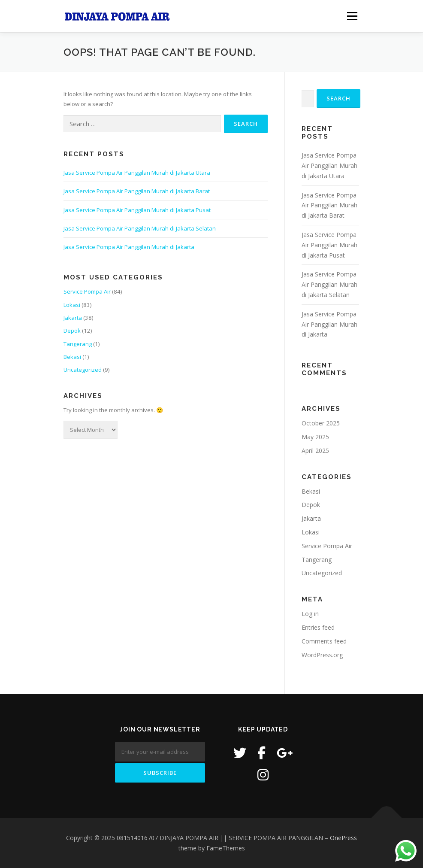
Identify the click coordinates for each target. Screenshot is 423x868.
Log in (310, 614)
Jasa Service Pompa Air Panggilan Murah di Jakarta (129, 247)
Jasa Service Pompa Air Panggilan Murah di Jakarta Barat (137, 191)
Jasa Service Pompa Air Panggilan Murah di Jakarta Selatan (140, 228)
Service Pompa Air (87, 291)
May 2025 (315, 437)
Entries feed (318, 627)
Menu (352, 16)
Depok (72, 331)
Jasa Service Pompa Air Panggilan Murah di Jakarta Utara (137, 173)
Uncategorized (83, 370)
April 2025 (315, 451)
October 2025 (321, 423)
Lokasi (72, 305)
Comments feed (324, 641)
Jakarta (73, 318)
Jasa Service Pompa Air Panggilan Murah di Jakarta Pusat (137, 210)
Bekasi (72, 357)
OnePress (343, 838)
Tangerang (78, 344)
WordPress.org (322, 655)
